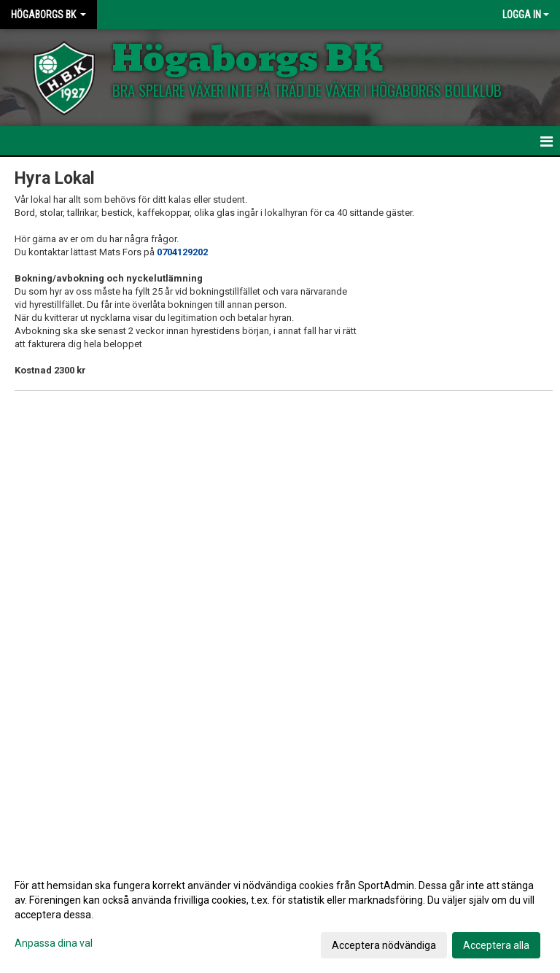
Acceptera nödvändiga (384, 945)
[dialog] (280, 915)
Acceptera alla (496, 945)
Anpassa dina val (54, 943)
